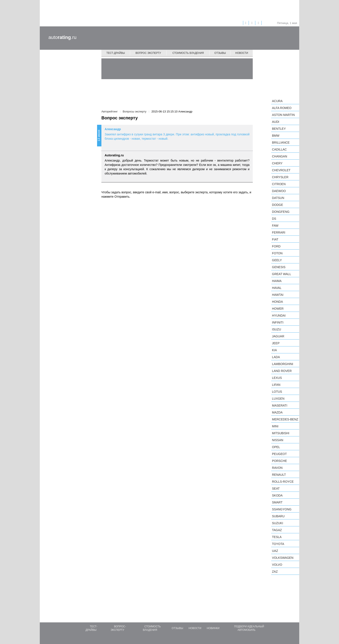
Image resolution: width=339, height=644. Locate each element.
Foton (277, 253)
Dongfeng (281, 212)
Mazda (277, 412)
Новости (242, 53)
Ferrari (279, 232)
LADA (276, 357)
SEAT (276, 489)
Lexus (277, 378)
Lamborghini (283, 364)
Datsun (278, 198)
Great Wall (281, 274)
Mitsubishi (281, 433)
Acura (277, 101)
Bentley (279, 129)
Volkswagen (283, 558)
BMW (276, 136)
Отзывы (220, 53)
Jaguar (278, 336)
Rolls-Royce (283, 482)
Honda (277, 302)
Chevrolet (281, 170)
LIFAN (276, 385)
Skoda (277, 495)
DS (274, 219)
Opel (276, 447)
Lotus (277, 392)
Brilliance (281, 143)
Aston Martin (283, 115)
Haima (277, 281)
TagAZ (277, 530)
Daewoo (279, 191)
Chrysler (280, 177)
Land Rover (282, 371)
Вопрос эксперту (148, 53)
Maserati (280, 405)
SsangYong (282, 509)
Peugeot (279, 454)
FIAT (275, 239)
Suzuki (277, 523)
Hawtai (278, 295)
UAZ (275, 551)
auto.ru (62, 37)
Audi (276, 122)
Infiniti (278, 322)
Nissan (278, 440)
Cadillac (279, 149)
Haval (277, 288)
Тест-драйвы (116, 53)
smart (277, 502)
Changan (280, 156)
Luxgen (278, 399)
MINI (275, 426)
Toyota (278, 544)
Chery (277, 163)
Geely (277, 260)
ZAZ (275, 572)
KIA (274, 350)
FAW (275, 226)
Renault (279, 475)
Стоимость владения (188, 53)
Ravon (277, 468)
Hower (278, 309)
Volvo (277, 565)
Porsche (279, 461)
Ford (276, 246)
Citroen (279, 184)
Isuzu (277, 329)
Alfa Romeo (282, 108)
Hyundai (279, 316)
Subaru (278, 516)
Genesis (279, 267)
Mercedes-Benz (285, 419)
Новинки (213, 628)
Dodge (277, 205)
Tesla (277, 537)
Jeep (276, 343)
